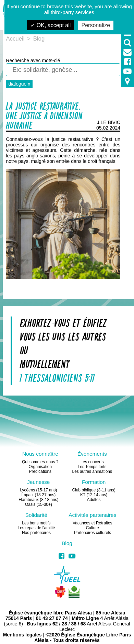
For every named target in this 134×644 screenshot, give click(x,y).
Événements (92, 454)
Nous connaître (40, 454)
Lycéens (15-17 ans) (38, 490)
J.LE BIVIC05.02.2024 (108, 125)
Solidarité (36, 515)
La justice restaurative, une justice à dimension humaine (44, 116)
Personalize (96, 25)
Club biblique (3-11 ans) (94, 490)
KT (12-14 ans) (94, 495)
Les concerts (92, 462)
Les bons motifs (36, 523)
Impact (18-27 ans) (38, 495)
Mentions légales (22, 635)
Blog (67, 543)
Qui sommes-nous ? (40, 462)
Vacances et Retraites (92, 523)
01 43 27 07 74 (52, 618)
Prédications (40, 471)
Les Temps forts (92, 467)
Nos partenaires (36, 533)
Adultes (94, 500)
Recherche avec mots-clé (33, 60)
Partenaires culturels (93, 533)
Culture (93, 528)
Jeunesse (38, 482)
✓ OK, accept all (51, 25)
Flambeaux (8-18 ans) (38, 500)
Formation (94, 482)
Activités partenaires (92, 515)
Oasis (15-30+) (39, 504)
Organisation (40, 467)
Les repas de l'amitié (36, 528)
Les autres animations (92, 471)
